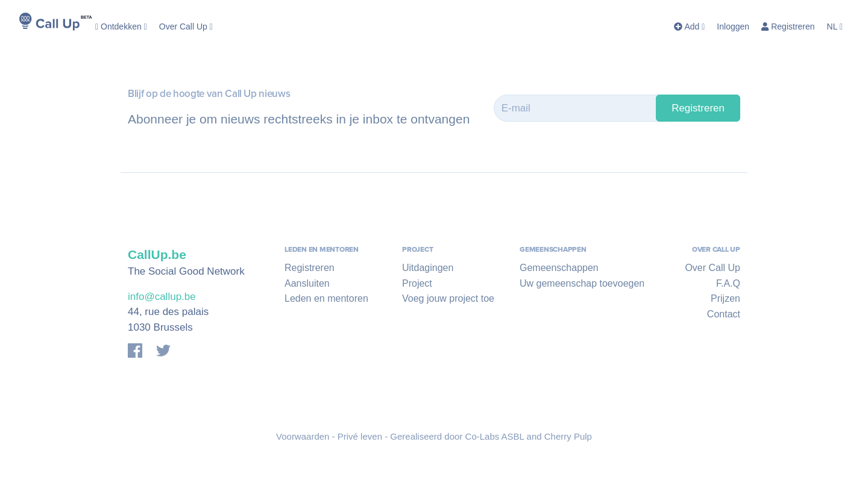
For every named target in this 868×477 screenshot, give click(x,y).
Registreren (788, 26)
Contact (724, 314)
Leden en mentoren (326, 298)
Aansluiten (307, 283)
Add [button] (689, 26)
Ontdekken (121, 26)
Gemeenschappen (559, 268)
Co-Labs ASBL (495, 436)
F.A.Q (728, 283)
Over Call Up (186, 26)
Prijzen (725, 298)
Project (417, 283)
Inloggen (733, 26)
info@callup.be (162, 297)
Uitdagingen (428, 268)
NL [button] (835, 26)
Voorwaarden (303, 436)
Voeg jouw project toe (448, 298)
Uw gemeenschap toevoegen (582, 283)
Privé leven (360, 436)
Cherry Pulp (568, 436)
